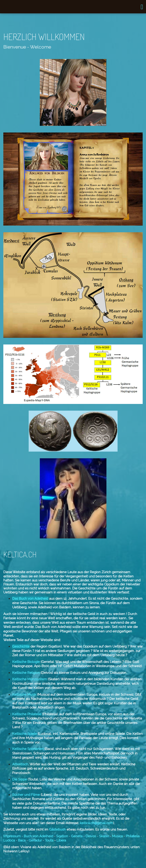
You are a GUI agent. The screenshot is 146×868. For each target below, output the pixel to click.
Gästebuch (57, 829)
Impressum (12, 836)
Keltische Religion (26, 673)
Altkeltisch (20, 764)
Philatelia (132, 836)
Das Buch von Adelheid (30, 599)
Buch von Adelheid (38, 836)
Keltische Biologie (26, 662)
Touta (50, 840)
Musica (117, 836)
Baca (21, 840)
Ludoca (10, 840)
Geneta (77, 836)
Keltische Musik (25, 695)
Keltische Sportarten (28, 749)
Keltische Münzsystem (30, 679)
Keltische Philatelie (27, 714)
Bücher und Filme (26, 795)
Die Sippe (20, 779)
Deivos (91, 836)
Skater (104, 836)
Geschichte (21, 646)
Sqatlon (62, 836)
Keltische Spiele (25, 734)
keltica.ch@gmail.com (96, 823)
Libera (61, 840)
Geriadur (35, 840)
